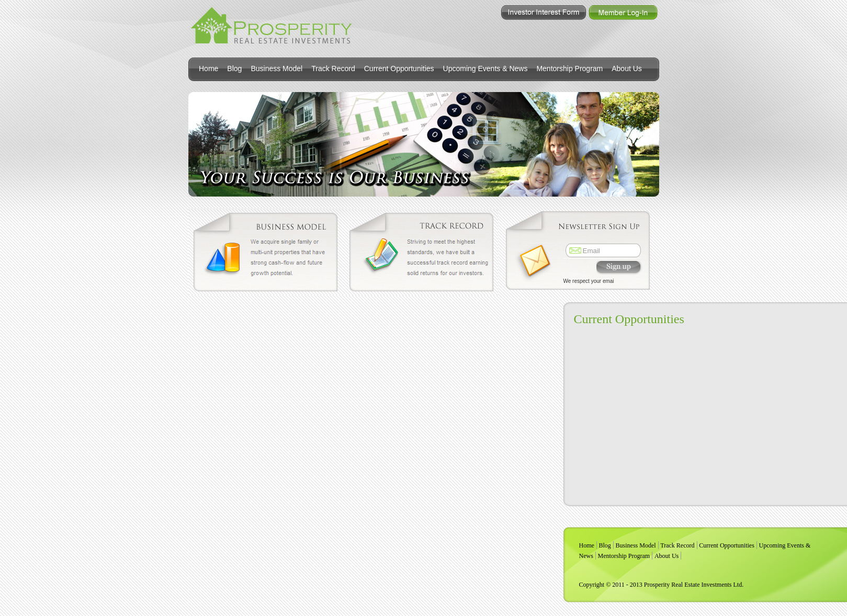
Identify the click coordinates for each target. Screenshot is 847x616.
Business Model (276, 69)
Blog (234, 69)
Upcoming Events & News (485, 69)
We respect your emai (589, 281)
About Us (627, 69)
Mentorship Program (569, 69)
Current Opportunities (399, 69)
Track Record (333, 69)
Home (208, 69)
